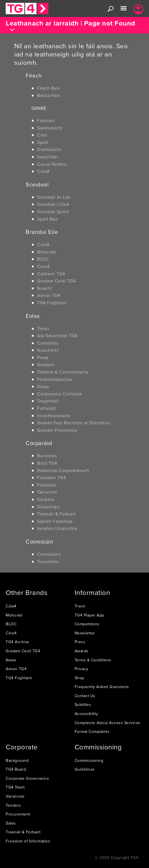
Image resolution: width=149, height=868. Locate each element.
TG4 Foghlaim (52, 303)
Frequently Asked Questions (102, 687)
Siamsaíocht (50, 128)
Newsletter (85, 633)
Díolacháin (48, 507)
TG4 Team (15, 787)
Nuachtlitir (48, 350)
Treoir (43, 328)
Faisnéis (46, 120)
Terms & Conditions (93, 660)
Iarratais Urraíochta (57, 528)
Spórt (43, 142)
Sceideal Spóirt (53, 211)
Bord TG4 (47, 463)
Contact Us (85, 696)
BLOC (43, 259)
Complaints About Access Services (108, 723)
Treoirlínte (48, 561)
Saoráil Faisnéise (55, 521)
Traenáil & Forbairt (57, 514)
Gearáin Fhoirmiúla (57, 430)
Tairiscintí (47, 492)
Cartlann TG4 (51, 274)
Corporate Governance (27, 778)
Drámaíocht (49, 149)
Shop (79, 678)
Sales (11, 823)
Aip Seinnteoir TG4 (57, 336)
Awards (82, 651)
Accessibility (86, 714)
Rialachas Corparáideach (63, 470)
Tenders (13, 805)
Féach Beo (48, 88)
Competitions (87, 624)
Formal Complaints (92, 731)
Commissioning (89, 760)
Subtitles (83, 705)
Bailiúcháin (49, 95)
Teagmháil (48, 401)
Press (80, 642)
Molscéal (46, 252)
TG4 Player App (89, 615)
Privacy (81, 669)
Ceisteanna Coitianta (59, 394)
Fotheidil (47, 408)
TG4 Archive (18, 642)
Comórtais (48, 343)
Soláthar (46, 499)
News (11, 660)
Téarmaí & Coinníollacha (63, 372)
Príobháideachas (55, 379)
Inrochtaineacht (54, 416)
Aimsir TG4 (49, 295)
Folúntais (47, 485)
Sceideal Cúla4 (53, 204)
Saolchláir (47, 157)
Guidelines (85, 769)
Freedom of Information (28, 841)
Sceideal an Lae (54, 197)
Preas (43, 357)
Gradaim (46, 364)
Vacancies (15, 796)
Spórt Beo (48, 219)
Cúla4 (43, 171)
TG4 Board (16, 769)
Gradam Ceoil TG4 (56, 281)
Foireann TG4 (51, 477)
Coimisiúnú (49, 554)
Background (17, 760)
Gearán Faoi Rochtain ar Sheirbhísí (74, 423)
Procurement (18, 814)
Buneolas (47, 456)
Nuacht (45, 288)
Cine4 (43, 266)
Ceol (42, 135)
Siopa (43, 386)
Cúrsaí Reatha (52, 164)
